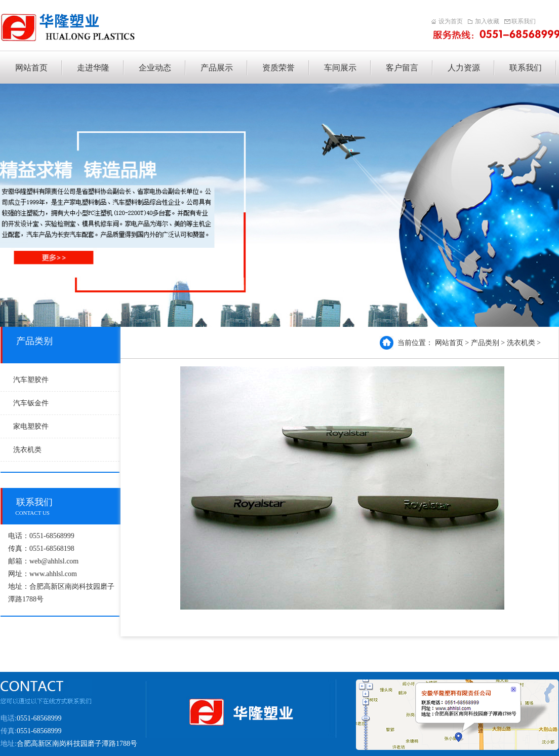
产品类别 (485, 343)
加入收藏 (487, 22)
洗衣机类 (27, 450)
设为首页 (451, 22)
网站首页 (449, 343)
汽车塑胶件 (31, 380)
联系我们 (524, 22)
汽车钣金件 (31, 403)
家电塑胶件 (31, 426)
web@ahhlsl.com (54, 561)
